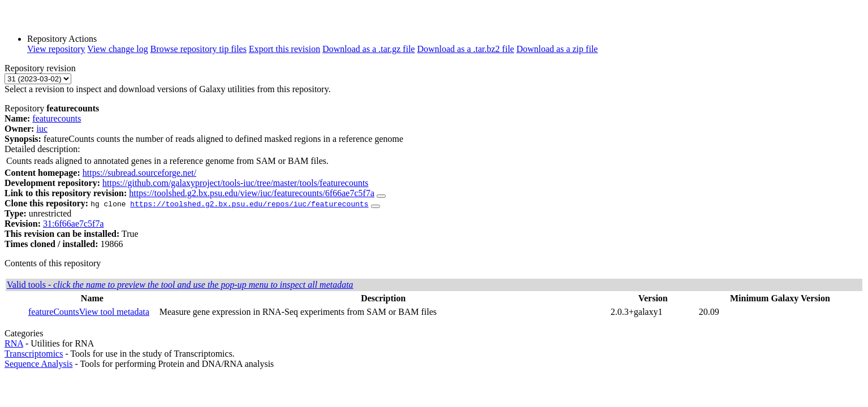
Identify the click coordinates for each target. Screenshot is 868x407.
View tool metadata (114, 312)
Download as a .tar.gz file (369, 49)
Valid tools (180, 285)
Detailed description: (42, 149)
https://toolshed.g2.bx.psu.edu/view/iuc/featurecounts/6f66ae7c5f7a (252, 193)
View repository (56, 49)
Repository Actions (62, 39)
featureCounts (54, 312)
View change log (117, 49)
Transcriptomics (34, 354)
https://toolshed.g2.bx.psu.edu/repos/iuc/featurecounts (249, 203)
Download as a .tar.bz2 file (466, 49)
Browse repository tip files (198, 49)
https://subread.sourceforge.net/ (139, 173)
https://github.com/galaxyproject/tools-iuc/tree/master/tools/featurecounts (236, 183)
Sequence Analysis (38, 364)
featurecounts (57, 118)
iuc (42, 129)
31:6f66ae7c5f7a (74, 224)
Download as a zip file (557, 49)
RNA (14, 343)
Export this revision (284, 49)
